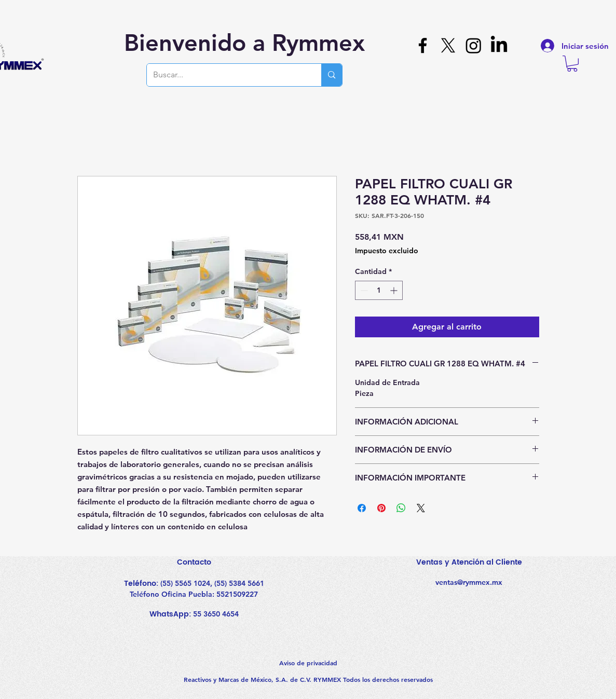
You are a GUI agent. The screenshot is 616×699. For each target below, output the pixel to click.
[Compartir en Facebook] (362, 508)
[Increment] (395, 290)
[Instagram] (474, 45)
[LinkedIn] (499, 45)
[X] (448, 45)
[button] (572, 64)
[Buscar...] (227, 75)
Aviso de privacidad (308, 663)
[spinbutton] (379, 290)
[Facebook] (423, 45)
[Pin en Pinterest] (381, 508)
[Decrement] (363, 290)
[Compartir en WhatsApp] (401, 508)
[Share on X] (421, 508)
